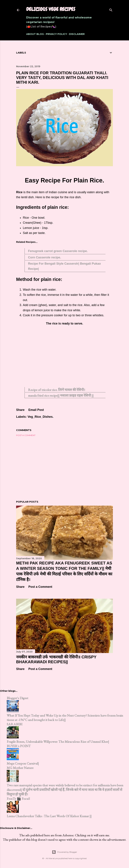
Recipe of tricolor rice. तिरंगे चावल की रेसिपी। (57, 390)
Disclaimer (77, 34)
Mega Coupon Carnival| (23, 763)
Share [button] (20, 410)
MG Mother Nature (20, 768)
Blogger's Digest (17, 698)
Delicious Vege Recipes (51, 9)
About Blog (35, 34)
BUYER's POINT (19, 746)
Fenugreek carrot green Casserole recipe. (58, 251)
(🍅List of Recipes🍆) (41, 27)
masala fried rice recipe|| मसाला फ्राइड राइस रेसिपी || (61, 395)
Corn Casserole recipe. (45, 257)
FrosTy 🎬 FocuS (18, 799)
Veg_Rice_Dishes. (40, 417)
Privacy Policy (56, 34)
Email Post (36, 410)
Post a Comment (26, 435)
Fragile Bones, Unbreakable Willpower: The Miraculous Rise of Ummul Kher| (58, 742)
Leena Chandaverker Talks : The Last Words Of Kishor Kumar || (49, 816)
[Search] (111, 9)
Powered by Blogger (64, 852)
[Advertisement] (64, 358)
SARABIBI (15, 724)
